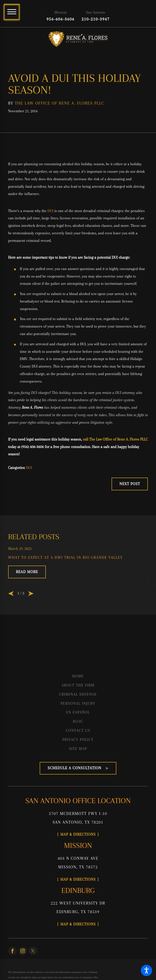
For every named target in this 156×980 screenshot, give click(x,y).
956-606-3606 (61, 19)
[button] (146, 970)
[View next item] (31, 594)
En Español (78, 712)
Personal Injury (78, 703)
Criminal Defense (78, 694)
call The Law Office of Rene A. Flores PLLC (115, 439)
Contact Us (78, 731)
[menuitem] (78, 676)
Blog (78, 721)
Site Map (78, 749)
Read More (27, 572)
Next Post (130, 484)
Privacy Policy (78, 740)
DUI (50, 211)
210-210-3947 (96, 19)
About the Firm (78, 685)
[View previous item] (11, 594)
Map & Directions (78, 834)
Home (78, 676)
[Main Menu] (12, 12)
